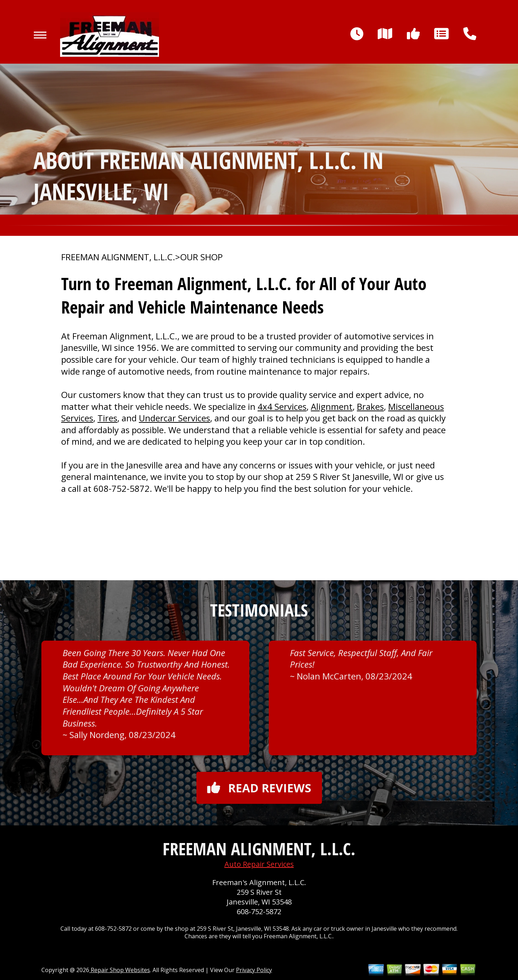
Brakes (370, 406)
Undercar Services (174, 418)
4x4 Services (282, 406)
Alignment (332, 406)
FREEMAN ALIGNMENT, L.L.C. (118, 257)
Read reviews (259, 788)
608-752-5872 (122, 488)
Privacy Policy (254, 970)
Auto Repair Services (259, 864)
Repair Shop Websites (120, 970)
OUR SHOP (201, 257)
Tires (107, 418)
